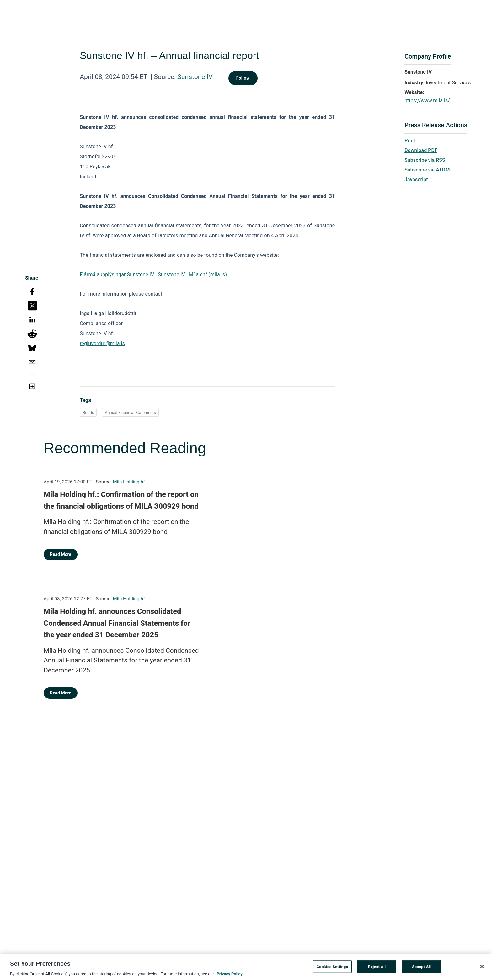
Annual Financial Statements (130, 412)
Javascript (416, 179)
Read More (61, 554)
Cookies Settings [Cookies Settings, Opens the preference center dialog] (332, 969)
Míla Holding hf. (130, 482)
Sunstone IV (195, 77)
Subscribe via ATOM (427, 170)
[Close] (482, 968)
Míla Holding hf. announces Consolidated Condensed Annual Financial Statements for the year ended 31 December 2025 (117, 623)
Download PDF (421, 150)
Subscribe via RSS (425, 160)
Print (410, 141)
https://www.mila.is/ (427, 100)
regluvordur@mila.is (102, 343)
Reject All (377, 969)
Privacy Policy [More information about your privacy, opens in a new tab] (229, 976)
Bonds (88, 412)
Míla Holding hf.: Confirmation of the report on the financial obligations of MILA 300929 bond (121, 500)
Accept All (421, 969)
